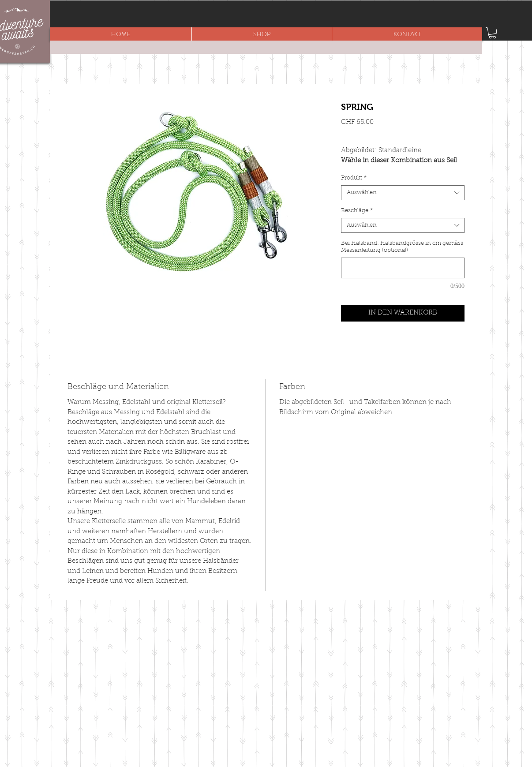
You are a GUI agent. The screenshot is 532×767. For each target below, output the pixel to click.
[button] (262, 34)
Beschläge (357, 211)
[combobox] (403, 193)
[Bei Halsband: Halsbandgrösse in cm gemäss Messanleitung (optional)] (403, 268)
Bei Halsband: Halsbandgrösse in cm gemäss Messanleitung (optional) (402, 247)
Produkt (354, 178)
